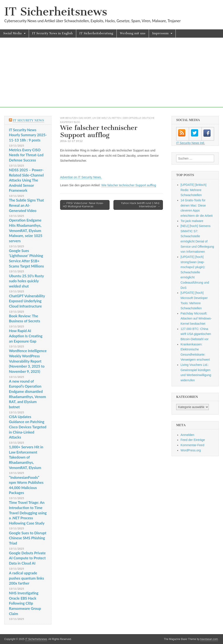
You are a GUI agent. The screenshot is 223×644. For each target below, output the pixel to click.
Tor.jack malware (192, 221)
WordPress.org (191, 450)
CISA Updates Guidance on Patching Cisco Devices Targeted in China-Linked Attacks (28, 427)
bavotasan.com (209, 639)
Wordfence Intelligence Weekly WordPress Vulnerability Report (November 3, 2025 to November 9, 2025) (28, 361)
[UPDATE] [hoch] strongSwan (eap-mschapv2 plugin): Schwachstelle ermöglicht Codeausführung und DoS (195, 272)
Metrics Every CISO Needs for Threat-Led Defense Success (26, 155)
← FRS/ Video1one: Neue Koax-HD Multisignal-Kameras (83, 205)
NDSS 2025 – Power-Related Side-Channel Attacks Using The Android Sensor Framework (26, 180)
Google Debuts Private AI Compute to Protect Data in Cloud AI (27, 558)
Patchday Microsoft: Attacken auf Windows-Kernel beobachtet (196, 319)
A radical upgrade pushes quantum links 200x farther (26, 578)
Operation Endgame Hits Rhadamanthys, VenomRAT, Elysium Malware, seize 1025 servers (26, 230)
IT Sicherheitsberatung (96, 33)
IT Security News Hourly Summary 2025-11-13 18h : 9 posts (28, 135)
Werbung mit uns (133, 33)
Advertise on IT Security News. (81, 177)
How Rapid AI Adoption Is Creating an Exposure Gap (26, 336)
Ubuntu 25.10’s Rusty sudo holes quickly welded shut (26, 281)
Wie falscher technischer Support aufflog (129, 185)
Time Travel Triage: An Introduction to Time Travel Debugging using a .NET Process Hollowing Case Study (28, 513)
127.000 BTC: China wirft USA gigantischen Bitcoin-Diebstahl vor (196, 334)
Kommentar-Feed (192, 445)
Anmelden (187, 435)
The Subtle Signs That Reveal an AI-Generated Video (26, 205)
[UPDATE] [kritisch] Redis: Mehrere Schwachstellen (193, 190)
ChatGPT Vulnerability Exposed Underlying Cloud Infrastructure (27, 301)
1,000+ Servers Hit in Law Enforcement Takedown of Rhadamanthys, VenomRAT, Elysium (26, 457)
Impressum (160, 33)
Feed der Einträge (193, 440)
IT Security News (28, 120)
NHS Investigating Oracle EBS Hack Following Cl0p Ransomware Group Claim (25, 603)
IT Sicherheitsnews (56, 12)
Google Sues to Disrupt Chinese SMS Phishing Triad (28, 538)
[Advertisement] (111, 77)
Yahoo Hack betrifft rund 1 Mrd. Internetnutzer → (141, 205)
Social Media (13, 33)
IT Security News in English (52, 33)
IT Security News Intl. (191, 143)
